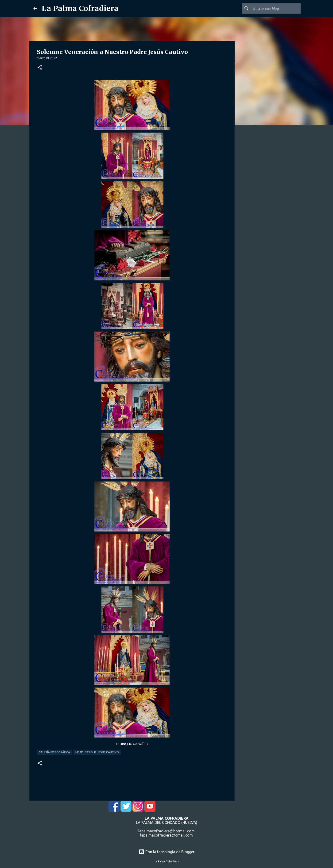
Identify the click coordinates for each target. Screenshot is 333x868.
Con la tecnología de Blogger (167, 852)
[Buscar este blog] (276, 8)
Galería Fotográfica (54, 752)
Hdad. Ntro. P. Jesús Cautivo (97, 752)
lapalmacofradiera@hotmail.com (166, 831)
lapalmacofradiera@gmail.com (166, 835)
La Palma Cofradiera (80, 8)
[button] (40, 68)
